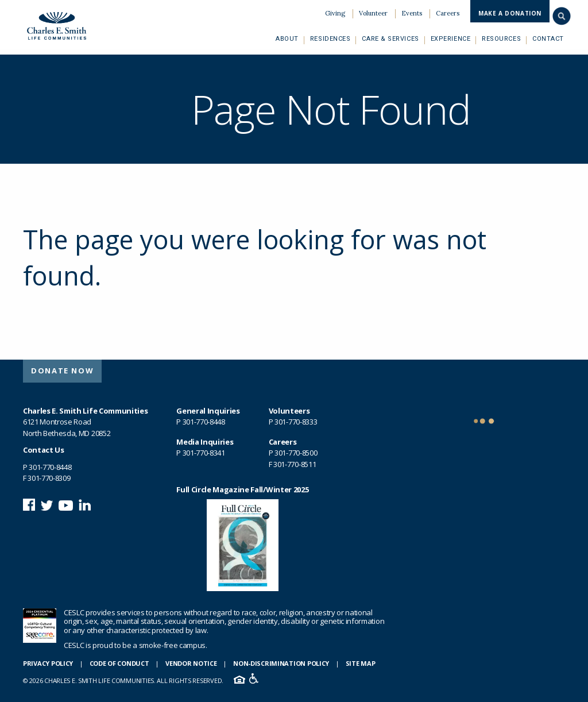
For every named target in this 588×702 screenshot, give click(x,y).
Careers (448, 13)
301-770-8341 (204, 453)
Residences (330, 39)
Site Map (361, 663)
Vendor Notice (191, 663)
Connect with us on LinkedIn (85, 505)
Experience (451, 39)
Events (412, 13)
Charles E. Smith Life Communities (56, 25)
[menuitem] (335, 14)
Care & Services (390, 39)
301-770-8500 (296, 453)
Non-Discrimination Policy (281, 663)
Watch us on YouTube (66, 505)
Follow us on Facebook (29, 505)
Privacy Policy (48, 663)
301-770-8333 (296, 422)
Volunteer (373, 13)
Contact (548, 39)
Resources (501, 39)
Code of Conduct (119, 663)
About (287, 39)
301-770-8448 (50, 467)
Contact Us (44, 450)
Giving (335, 13)
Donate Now (62, 371)
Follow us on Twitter (47, 505)
